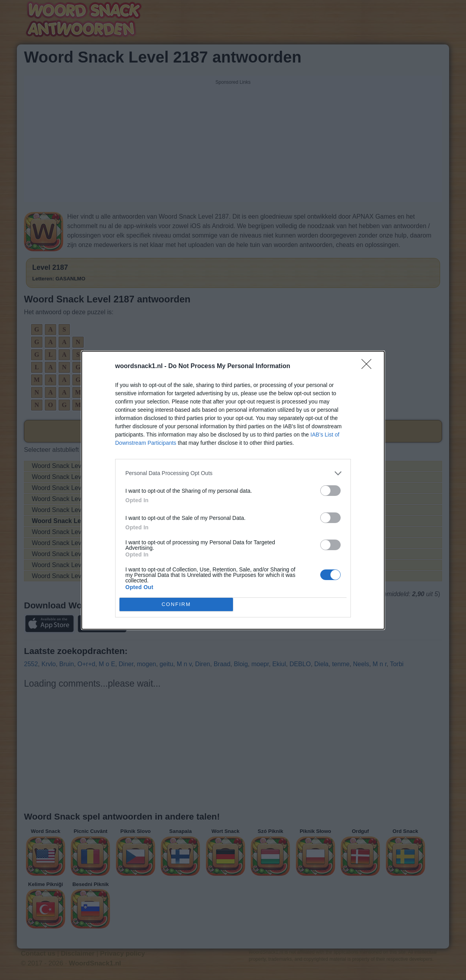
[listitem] (233, 473)
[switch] (330, 491)
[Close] (369, 367)
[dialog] (233, 490)
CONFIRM (176, 604)
